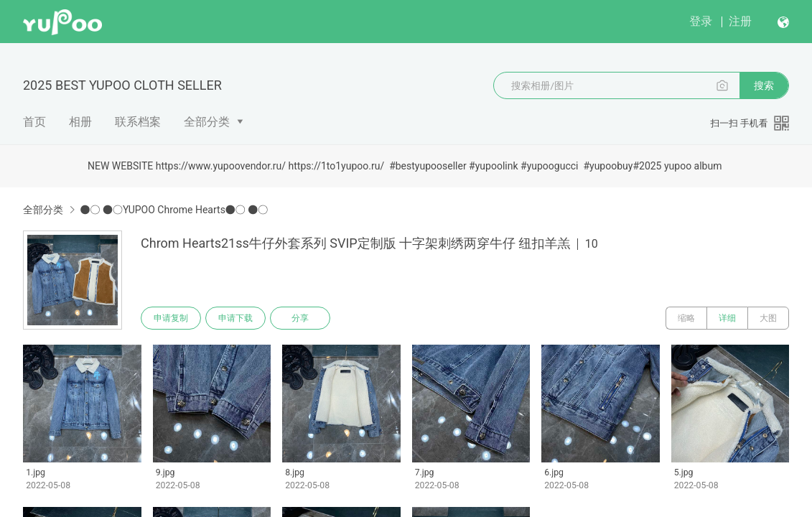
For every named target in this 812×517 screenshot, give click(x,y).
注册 (740, 21)
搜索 (764, 85)
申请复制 (171, 318)
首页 (34, 122)
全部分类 (207, 122)
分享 (300, 318)
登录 (701, 21)
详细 (727, 318)
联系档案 (138, 122)
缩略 (686, 318)
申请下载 (235, 318)
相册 (80, 122)
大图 (768, 318)
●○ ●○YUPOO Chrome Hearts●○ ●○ (174, 210)
